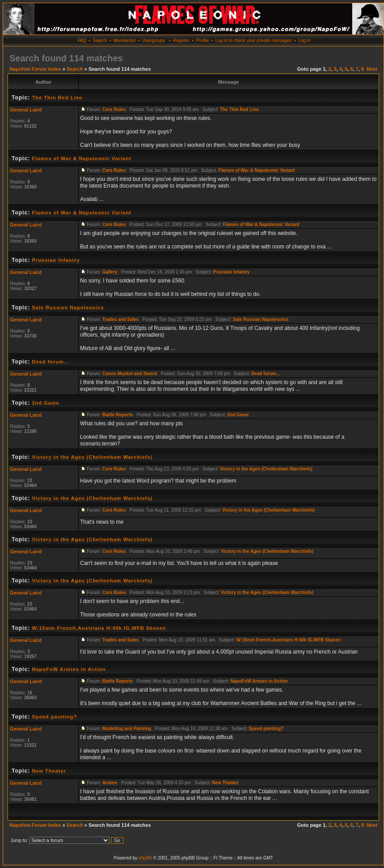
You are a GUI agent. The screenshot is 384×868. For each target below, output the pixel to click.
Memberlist (125, 41)
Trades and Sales (120, 319)
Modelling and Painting (126, 729)
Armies (110, 783)
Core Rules (114, 109)
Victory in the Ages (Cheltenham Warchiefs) (92, 457)
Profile (202, 41)
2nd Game (45, 403)
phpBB (145, 858)
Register (181, 41)
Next (372, 69)
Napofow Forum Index (35, 69)
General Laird (26, 110)
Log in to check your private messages (254, 41)
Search (100, 41)
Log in (305, 41)
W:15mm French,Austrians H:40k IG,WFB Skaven (99, 628)
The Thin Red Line (57, 98)
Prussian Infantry (56, 260)
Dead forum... (50, 362)
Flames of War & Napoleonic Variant (81, 158)
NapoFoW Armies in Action (69, 669)
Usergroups (154, 41)
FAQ (82, 41)
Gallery (110, 272)
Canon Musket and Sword (129, 374)
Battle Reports (117, 415)
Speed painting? (54, 717)
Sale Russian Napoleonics (68, 308)
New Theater (49, 771)
